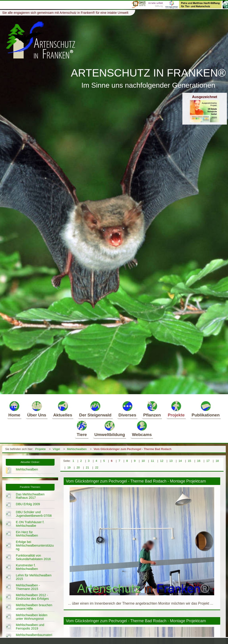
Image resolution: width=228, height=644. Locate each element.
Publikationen (206, 409)
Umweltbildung (110, 428)
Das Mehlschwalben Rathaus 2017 (30, 496)
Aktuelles (63, 409)
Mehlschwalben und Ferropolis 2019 (30, 627)
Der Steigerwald (95, 409)
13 (171, 461)
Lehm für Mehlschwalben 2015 (34, 577)
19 (69, 467)
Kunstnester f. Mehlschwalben (27, 567)
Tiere (82, 428)
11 (152, 461)
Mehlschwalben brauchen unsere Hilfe (34, 607)
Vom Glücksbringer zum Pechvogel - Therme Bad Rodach (133, 449)
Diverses (127, 409)
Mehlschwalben (77, 449)
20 (78, 467)
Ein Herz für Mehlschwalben (27, 534)
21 (88, 467)
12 (162, 461)
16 (199, 461)
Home (14, 409)
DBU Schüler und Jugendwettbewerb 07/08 (34, 514)
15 (189, 461)
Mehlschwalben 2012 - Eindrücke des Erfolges (32, 597)
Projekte (176, 409)
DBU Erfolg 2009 (28, 504)
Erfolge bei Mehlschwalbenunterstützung (35, 545)
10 (143, 461)
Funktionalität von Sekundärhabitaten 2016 (33, 557)
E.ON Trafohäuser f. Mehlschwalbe (30, 524)
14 (180, 461)
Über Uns (37, 409)
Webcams (142, 428)
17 (208, 461)
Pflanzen (152, 409)
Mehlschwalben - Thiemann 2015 (28, 587)
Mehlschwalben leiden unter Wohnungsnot (32, 617)
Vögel (56, 449)
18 (217, 461)
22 (97, 467)
